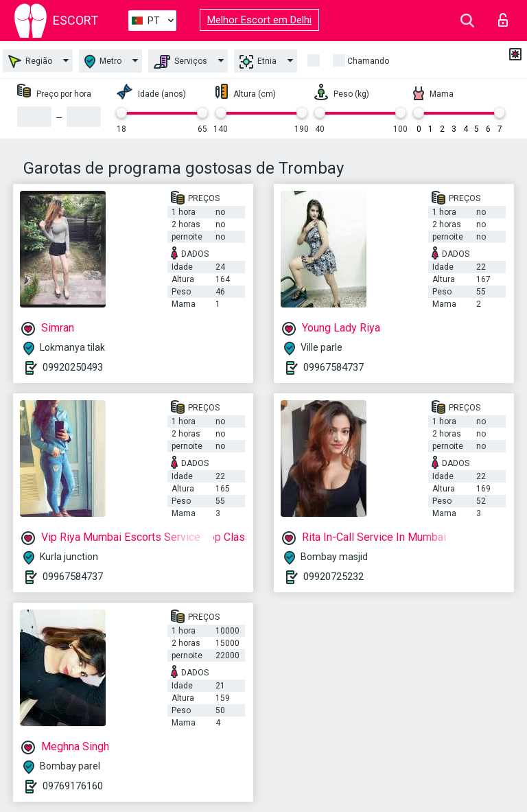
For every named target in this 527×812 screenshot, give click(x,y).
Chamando (368, 61)
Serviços (180, 62)
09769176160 (73, 786)
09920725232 (333, 577)
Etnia (258, 62)
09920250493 (73, 367)
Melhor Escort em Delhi (259, 20)
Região (30, 61)
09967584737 (333, 367)
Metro (103, 61)
